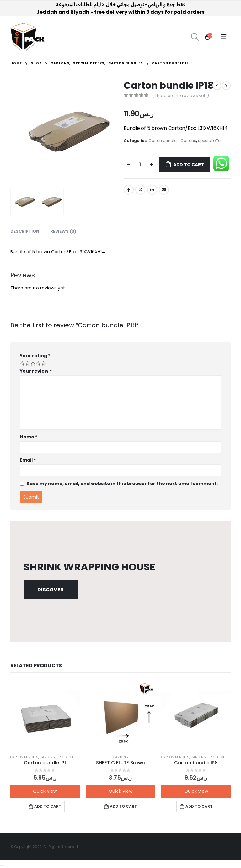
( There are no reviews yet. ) (180, 95)
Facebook (129, 190)
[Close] (2, 866)
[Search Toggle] (195, 37)
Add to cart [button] (48, 806)
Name (29, 437)
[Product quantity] (140, 165)
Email (164, 190)
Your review (36, 371)
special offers (211, 141)
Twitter (140, 190)
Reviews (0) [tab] (63, 231)
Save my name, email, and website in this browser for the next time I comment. (122, 484)
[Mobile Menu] (224, 37)
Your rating (35, 356)
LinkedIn (152, 190)
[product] (45, 715)
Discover (50, 590)
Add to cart (189, 165)
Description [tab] (25, 231)
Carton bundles (163, 141)
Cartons (188, 141)
